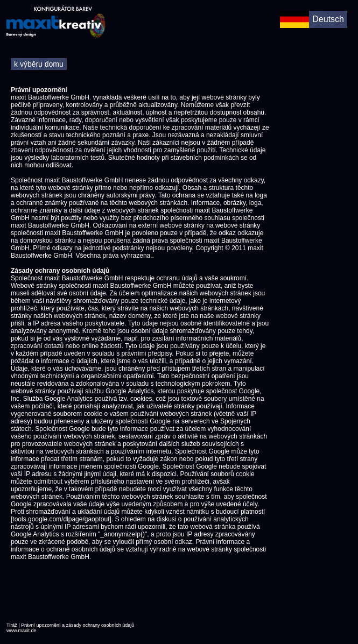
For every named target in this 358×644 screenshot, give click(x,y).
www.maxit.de (22, 631)
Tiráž (12, 625)
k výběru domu (39, 64)
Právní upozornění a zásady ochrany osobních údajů (78, 625)
